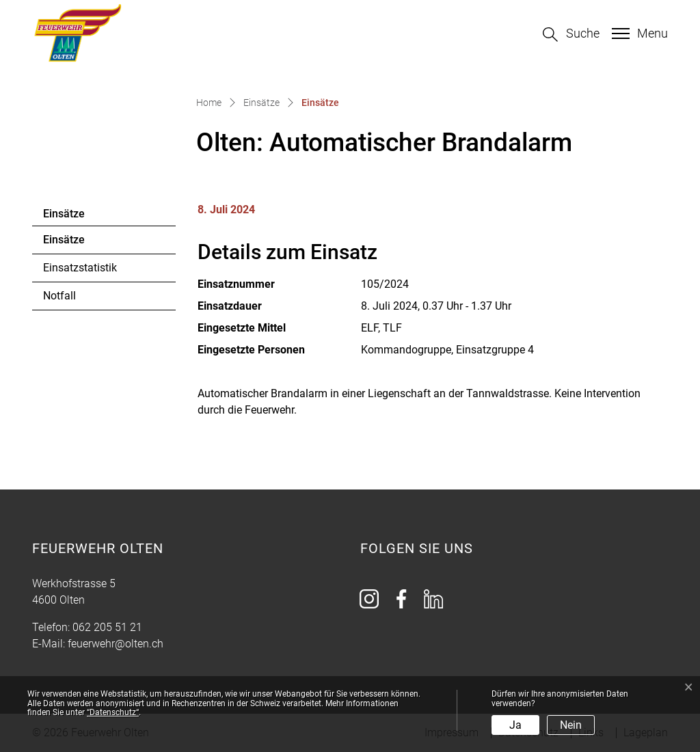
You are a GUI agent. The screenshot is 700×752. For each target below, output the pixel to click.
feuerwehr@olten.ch (116, 644)
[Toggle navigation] (638, 33)
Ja (515, 725)
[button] (571, 35)
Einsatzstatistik (80, 268)
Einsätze (80, 243)
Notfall (59, 296)
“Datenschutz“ (113, 712)
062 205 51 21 (107, 627)
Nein (571, 725)
